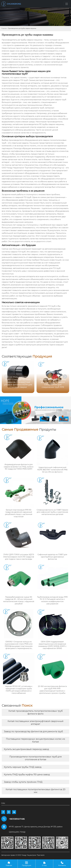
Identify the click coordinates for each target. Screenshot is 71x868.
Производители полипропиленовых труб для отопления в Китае (36, 758)
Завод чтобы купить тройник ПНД (23, 782)
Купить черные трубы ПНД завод (23, 767)
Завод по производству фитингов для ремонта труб (33, 731)
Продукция (27, 864)
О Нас (44, 864)
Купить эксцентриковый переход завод (26, 749)
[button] (65, 377)
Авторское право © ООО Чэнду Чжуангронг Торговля (23, 855)
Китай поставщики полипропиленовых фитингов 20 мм (35, 791)
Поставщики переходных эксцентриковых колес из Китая (35, 740)
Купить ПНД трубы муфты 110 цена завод (27, 774)
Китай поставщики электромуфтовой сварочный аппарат (35, 723)
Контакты (62, 864)
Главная (4, 28)
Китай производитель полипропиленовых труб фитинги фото (36, 712)
